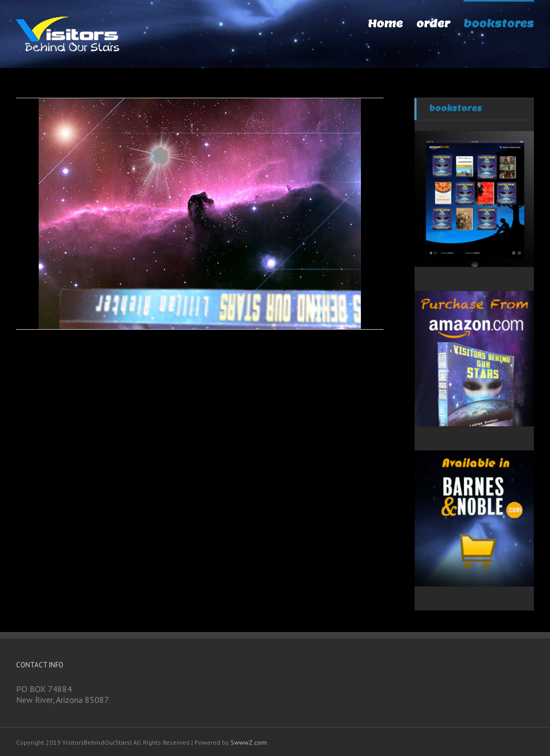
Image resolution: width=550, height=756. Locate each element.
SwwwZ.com (249, 742)
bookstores (455, 108)
